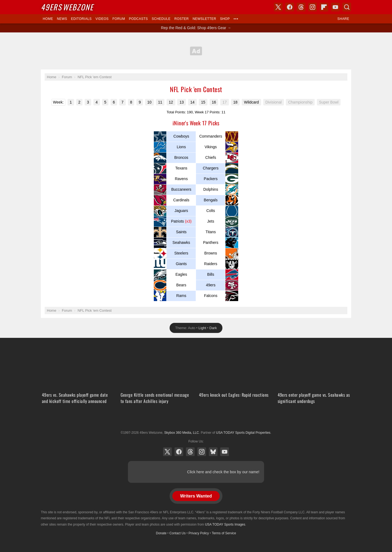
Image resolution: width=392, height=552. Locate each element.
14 (192, 102)
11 (160, 102)
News (62, 19)
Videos (102, 19)
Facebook (179, 452)
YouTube (225, 452)
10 (149, 102)
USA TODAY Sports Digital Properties (196, 419)
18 (235, 102)
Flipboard (324, 7)
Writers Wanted (196, 496)
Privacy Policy (199, 533)
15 (203, 102)
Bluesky (213, 452)
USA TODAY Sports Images (225, 524)
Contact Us (177, 533)
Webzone (67, 7)
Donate (161, 533)
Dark (213, 328)
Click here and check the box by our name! (223, 472)
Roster (181, 19)
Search (347, 7)
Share (343, 19)
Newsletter (204, 19)
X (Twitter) (167, 452)
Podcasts (138, 19)
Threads (190, 452)
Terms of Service (224, 533)
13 (182, 102)
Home (48, 19)
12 (171, 102)
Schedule (161, 19)
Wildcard (251, 102)
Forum (119, 19)
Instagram (202, 452)
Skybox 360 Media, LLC (181, 433)
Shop (225, 19)
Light (202, 328)
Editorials (81, 19)
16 (214, 102)
